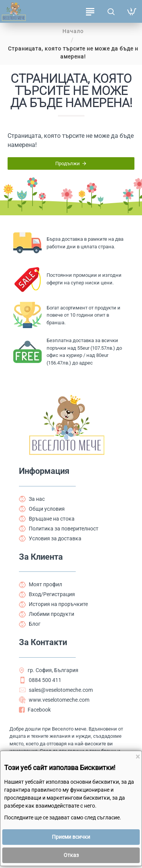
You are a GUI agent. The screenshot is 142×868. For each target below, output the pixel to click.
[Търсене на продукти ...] (111, 11)
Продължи (68, 163)
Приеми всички (71, 837)
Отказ (71, 855)
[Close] (138, 757)
